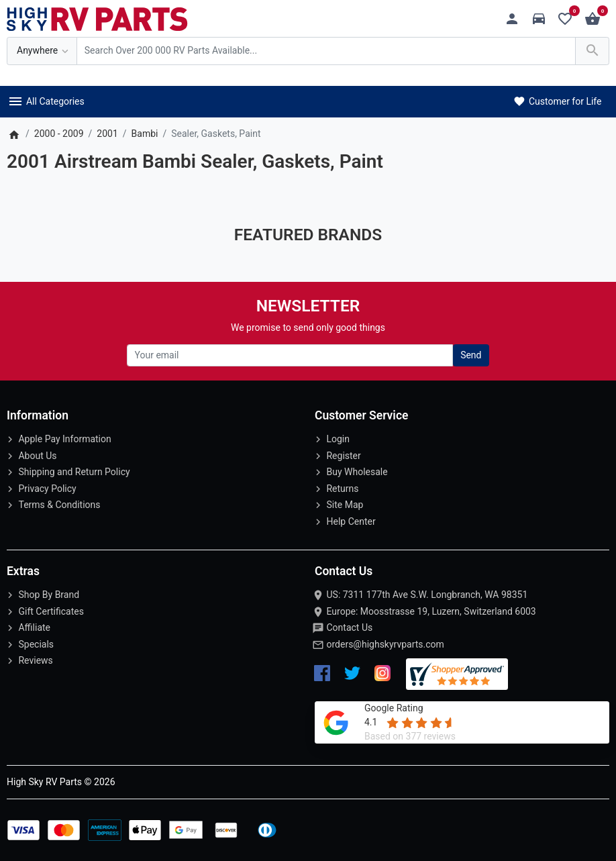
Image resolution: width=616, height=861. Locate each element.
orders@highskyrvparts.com (385, 644)
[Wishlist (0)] (569, 19)
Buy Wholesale (357, 472)
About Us (37, 456)
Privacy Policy (47, 489)
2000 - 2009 (59, 134)
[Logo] (97, 18)
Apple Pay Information (64, 439)
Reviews (35, 660)
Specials (36, 644)
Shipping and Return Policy (74, 472)
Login (338, 439)
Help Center (351, 521)
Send (471, 355)
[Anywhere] (42, 51)
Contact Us (349, 627)
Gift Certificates (51, 611)
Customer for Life (557, 101)
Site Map (345, 505)
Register (343, 456)
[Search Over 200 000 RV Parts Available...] (326, 51)
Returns (342, 489)
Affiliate (34, 627)
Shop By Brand (49, 595)
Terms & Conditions (59, 505)
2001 (107, 134)
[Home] (14, 134)
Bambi (145, 134)
